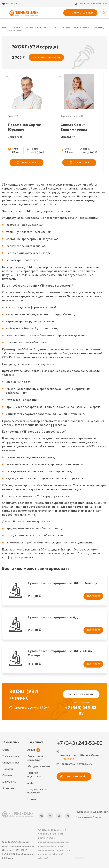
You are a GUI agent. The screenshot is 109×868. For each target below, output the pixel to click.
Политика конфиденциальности (91, 812)
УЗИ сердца (99, 28)
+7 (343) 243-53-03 (81, 711)
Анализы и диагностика (38, 28)
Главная (6, 28)
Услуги (18, 28)
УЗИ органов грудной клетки (76, 28)
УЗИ (56, 28)
